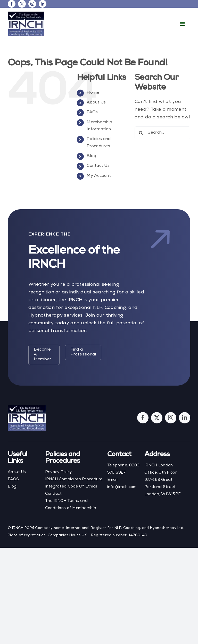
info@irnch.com (122, 487)
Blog (91, 156)
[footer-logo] (27, 407)
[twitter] (22, 4)
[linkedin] (43, 4)
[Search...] (162, 133)
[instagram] (32, 4)
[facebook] (12, 4)
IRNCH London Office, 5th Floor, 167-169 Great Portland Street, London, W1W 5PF (163, 480)
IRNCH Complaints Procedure (74, 479)
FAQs (92, 112)
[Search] (141, 133)
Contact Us (98, 166)
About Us (96, 103)
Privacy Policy (59, 472)
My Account (99, 176)
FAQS (13, 479)
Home (93, 93)
